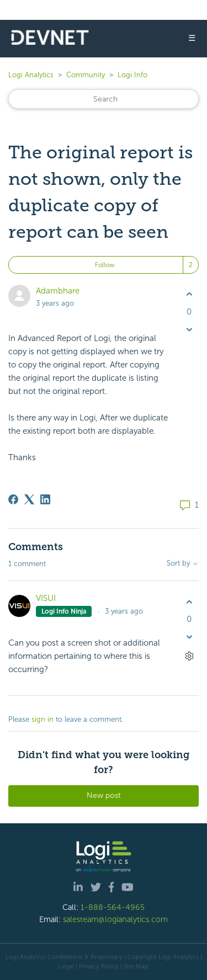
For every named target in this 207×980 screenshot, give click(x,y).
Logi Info (132, 75)
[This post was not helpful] (189, 329)
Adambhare (58, 291)
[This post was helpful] (189, 294)
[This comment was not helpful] (189, 637)
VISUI (46, 598)
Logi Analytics (31, 75)
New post (104, 795)
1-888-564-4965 (113, 907)
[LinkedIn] (45, 499)
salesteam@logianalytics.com (115, 919)
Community (86, 75)
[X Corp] (29, 499)
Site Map (136, 966)
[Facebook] (13, 499)
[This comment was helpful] (189, 602)
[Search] (104, 99)
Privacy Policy (99, 966)
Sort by (183, 563)
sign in (43, 719)
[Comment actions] (189, 656)
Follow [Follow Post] (105, 265)
